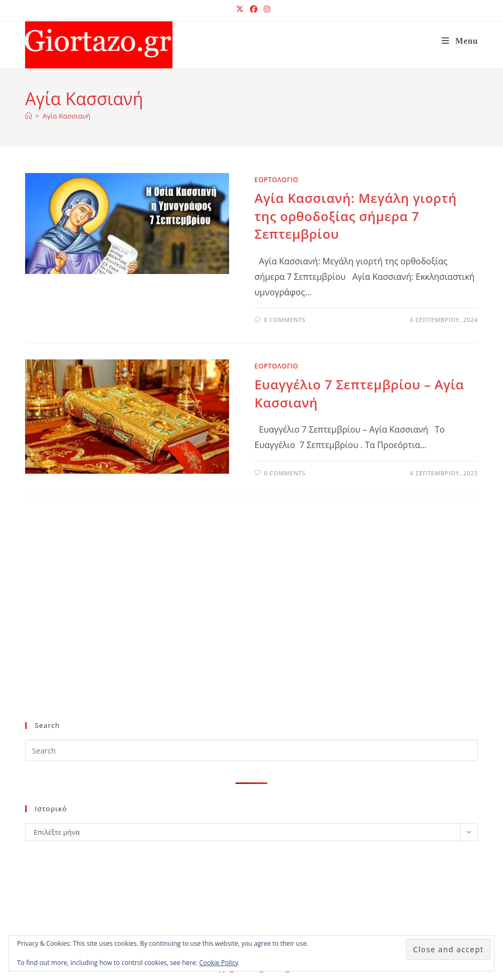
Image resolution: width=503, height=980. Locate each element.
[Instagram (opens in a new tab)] (265, 9)
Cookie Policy (219, 963)
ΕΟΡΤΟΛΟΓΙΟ (277, 180)
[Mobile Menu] (460, 41)
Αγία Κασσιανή (67, 116)
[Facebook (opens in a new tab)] (254, 9)
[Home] (29, 116)
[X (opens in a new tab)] (240, 9)
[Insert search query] (251, 750)
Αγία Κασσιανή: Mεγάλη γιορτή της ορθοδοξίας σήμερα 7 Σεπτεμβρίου (356, 216)
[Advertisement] (241, 626)
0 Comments (285, 320)
